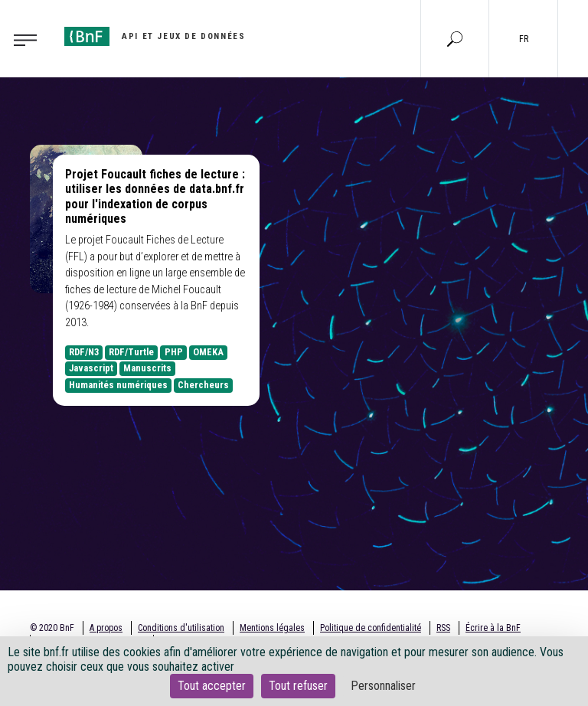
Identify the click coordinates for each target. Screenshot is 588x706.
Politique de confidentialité (371, 628)
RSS (443, 628)
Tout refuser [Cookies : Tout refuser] (298, 686)
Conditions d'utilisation (181, 628)
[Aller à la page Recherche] (455, 38)
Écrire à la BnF (493, 628)
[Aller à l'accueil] (155, 36)
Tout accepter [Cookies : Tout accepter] (212, 686)
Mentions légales (272, 628)
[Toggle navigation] (30, 39)
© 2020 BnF (52, 628)
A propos (106, 628)
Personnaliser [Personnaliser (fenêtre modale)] (383, 686)
